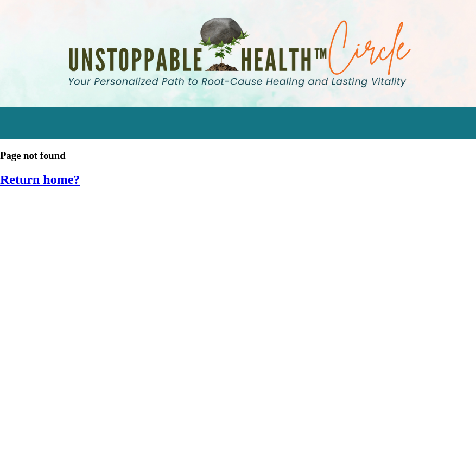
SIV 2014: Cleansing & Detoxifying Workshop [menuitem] (105, 411)
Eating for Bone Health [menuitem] (58, 310)
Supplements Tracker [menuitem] (56, 286)
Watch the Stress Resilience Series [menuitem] (84, 235)
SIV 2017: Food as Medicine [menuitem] (67, 336)
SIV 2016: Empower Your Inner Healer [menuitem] (87, 361)
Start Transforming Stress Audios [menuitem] (82, 210)
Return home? (40, 179)
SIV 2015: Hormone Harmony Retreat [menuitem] (87, 386)
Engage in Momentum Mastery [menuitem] (76, 260)
